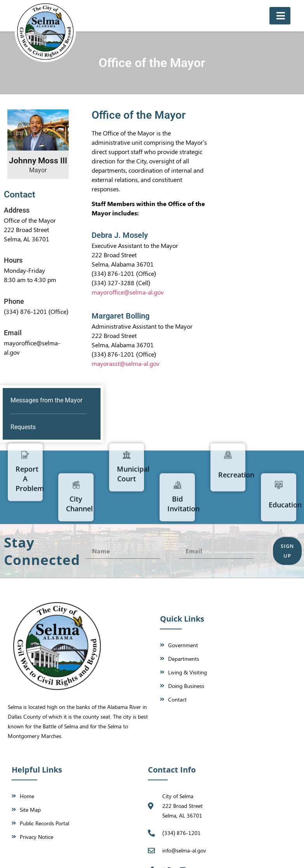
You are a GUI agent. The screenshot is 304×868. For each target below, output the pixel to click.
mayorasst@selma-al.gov (126, 363)
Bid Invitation (183, 538)
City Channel (79, 538)
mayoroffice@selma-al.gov (128, 292)
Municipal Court (133, 439)
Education (285, 539)
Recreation (236, 440)
